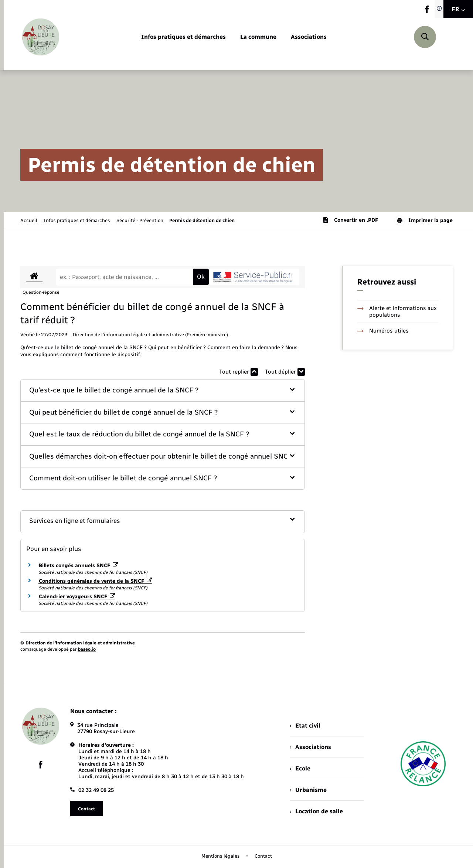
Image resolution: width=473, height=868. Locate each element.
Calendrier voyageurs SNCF (77, 597)
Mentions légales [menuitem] (221, 856)
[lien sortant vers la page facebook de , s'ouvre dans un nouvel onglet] (427, 11)
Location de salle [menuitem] (316, 811)
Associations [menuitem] (310, 747)
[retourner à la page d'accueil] (41, 37)
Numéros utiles (383, 331)
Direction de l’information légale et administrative (80, 643)
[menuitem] (183, 37)
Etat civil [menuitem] (305, 726)
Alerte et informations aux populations (397, 312)
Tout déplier (285, 372)
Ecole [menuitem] (300, 768)
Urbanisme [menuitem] (308, 790)
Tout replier (239, 372)
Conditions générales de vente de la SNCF (95, 581)
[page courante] (202, 220)
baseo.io (87, 649)
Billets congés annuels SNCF (78, 566)
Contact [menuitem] (263, 856)
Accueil (29, 220)
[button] (163, 390)
